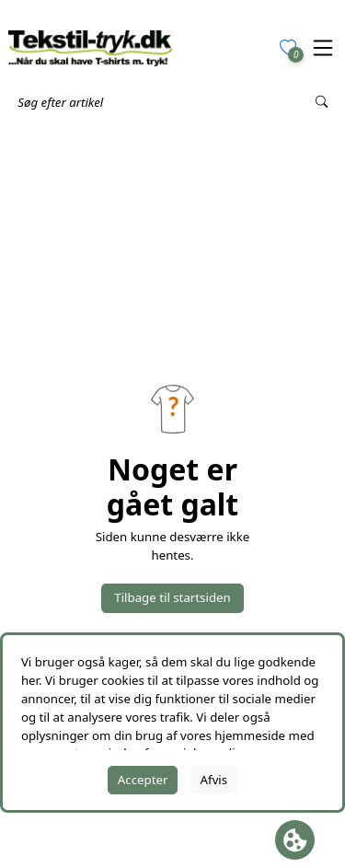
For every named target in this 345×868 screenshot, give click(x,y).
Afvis (214, 780)
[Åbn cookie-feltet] (295, 840)
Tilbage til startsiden (172, 597)
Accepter (143, 780)
